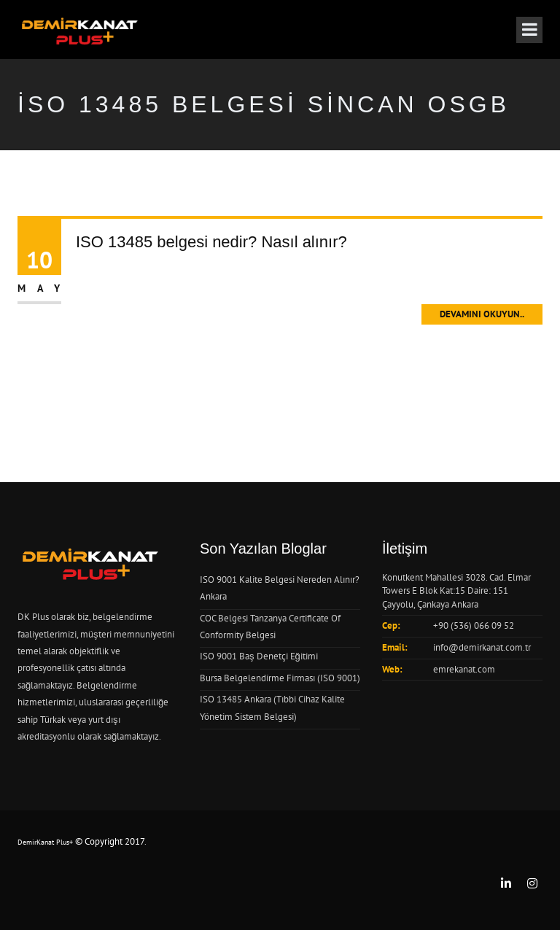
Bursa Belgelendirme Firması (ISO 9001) (280, 678)
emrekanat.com (464, 669)
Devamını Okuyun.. (482, 314)
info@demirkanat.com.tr (482, 647)
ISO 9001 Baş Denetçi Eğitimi (259, 656)
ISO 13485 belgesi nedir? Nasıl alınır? (211, 242)
